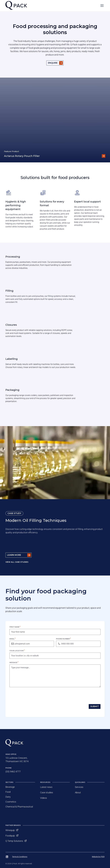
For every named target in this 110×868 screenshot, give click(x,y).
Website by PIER (98, 857)
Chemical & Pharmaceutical (19, 807)
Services (79, 787)
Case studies (47, 792)
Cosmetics (11, 802)
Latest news (46, 787)
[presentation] (29, 695)
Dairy (8, 797)
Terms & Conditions (20, 857)
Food (8, 792)
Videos (44, 798)
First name (15, 627)
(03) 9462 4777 (13, 772)
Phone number (63, 639)
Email (12, 639)
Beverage (10, 787)
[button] (102, 6)
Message (14, 663)
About (78, 792)
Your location (17, 651)
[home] (16, 6)
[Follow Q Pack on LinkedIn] (7, 857)
